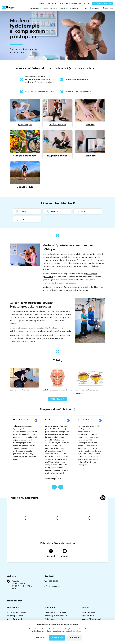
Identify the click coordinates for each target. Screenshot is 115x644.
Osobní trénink (50, 8)
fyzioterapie (55, 254)
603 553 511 (54, 581)
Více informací (77, 631)
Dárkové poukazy (71, 3)
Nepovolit (74, 638)
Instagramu (31, 498)
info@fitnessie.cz (56, 586)
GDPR (81, 3)
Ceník (61, 3)
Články (42, 3)
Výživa (85, 8)
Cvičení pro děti (14, 619)
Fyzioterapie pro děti (54, 619)
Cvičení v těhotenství (17, 612)
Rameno (52, 211)
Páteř (20, 219)
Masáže (62, 8)
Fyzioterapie (35, 8)
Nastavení (40, 638)
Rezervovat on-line (102, 4)
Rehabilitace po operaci (55, 612)
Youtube (65, 553)
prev (54, 487)
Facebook (51, 553)
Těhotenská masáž (90, 616)
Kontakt (87, 3)
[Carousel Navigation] (57, 488)
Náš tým (55, 3)
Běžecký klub (108, 8)
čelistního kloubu (93, 287)
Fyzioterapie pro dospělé (56, 616)
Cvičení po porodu (16, 616)
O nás (48, 3)
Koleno (21, 211)
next (61, 487)
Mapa (14, 588)
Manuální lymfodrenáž (92, 619)
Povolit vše (57, 638)
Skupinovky (74, 8)
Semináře (95, 8)
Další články (58, 399)
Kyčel (81, 211)
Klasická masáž (88, 612)
